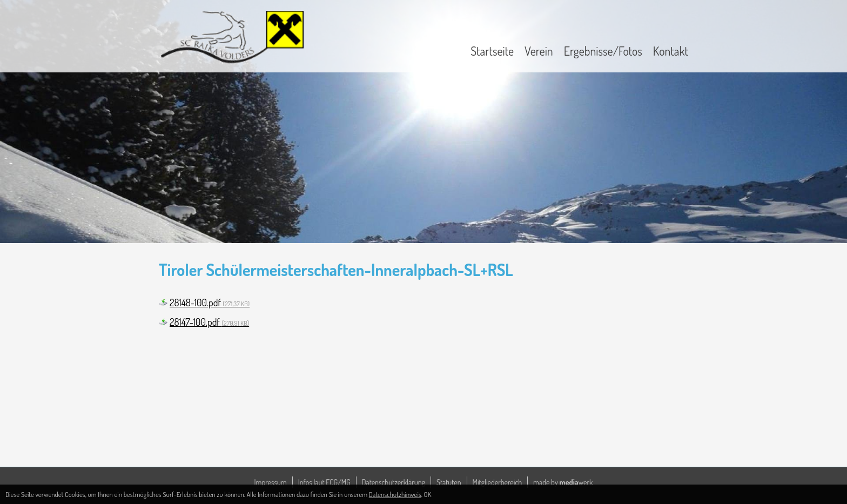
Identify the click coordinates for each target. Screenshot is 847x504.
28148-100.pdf (210, 303)
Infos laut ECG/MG (324, 482)
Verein (539, 51)
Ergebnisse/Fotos (603, 51)
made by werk (563, 482)
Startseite (492, 51)
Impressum (271, 482)
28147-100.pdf (209, 322)
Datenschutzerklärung (394, 482)
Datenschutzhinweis (395, 494)
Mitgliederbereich (498, 482)
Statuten (449, 482)
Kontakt (671, 51)
